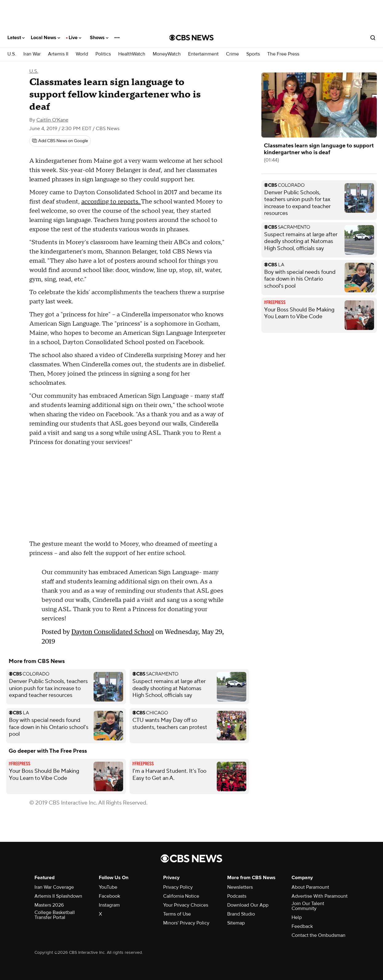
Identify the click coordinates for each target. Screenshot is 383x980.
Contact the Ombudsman (318, 935)
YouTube (108, 887)
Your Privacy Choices (186, 905)
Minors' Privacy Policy (186, 923)
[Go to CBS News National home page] (191, 38)
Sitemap (236, 923)
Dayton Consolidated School (113, 632)
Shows (99, 38)
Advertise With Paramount (320, 896)
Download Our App (248, 905)
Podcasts (237, 896)
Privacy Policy (178, 887)
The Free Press (283, 54)
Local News (45, 38)
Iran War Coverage (54, 887)
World (82, 54)
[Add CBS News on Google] (60, 141)
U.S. (12, 54)
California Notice (181, 896)
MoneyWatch (167, 54)
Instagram (109, 905)
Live (75, 38)
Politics (103, 54)
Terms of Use (177, 914)
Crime (232, 54)
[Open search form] (373, 38)
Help (297, 917)
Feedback (302, 926)
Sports (253, 54)
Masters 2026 (49, 905)
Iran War (32, 54)
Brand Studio (241, 914)
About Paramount (310, 887)
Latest (16, 38)
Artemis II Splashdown (58, 896)
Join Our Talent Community (308, 906)
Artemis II (58, 54)
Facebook (109, 896)
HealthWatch (132, 54)
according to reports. (111, 202)
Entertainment (203, 54)
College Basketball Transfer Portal (55, 915)
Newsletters (240, 887)
